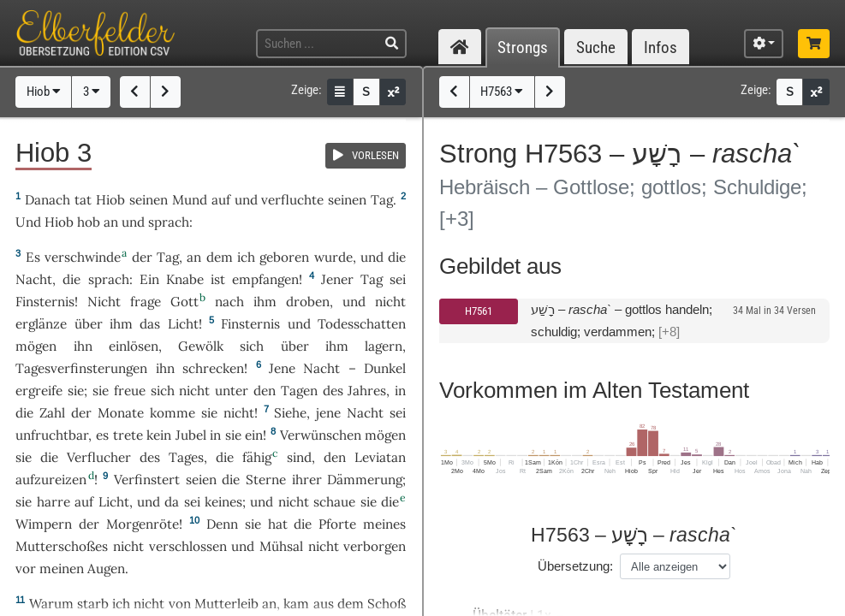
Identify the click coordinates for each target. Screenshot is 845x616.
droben (308, 302)
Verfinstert (147, 480)
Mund (190, 200)
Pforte (337, 524)
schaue (334, 502)
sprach (169, 222)
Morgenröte (143, 524)
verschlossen (188, 546)
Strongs (523, 47)
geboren (284, 257)
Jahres (367, 391)
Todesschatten (362, 324)
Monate (121, 413)
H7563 (502, 92)
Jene (282, 368)
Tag (382, 200)
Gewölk (201, 346)
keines (223, 502)
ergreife (39, 391)
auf (221, 200)
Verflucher (99, 457)
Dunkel (385, 368)
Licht (183, 324)
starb (93, 604)
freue (130, 391)
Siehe (290, 413)
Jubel (191, 435)
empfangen (265, 279)
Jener (337, 279)
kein (159, 435)
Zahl (52, 413)
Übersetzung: (575, 566)
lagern (384, 346)
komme (173, 413)
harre (54, 502)
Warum (51, 604)
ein (254, 435)
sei (398, 279)
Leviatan (380, 457)
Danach (48, 200)
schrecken (213, 368)
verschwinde (83, 257)
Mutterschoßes (62, 546)
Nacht (34, 279)
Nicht (104, 302)
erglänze (41, 324)
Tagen (299, 391)
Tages (186, 457)
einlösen (134, 346)
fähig (257, 457)
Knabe (185, 279)
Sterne (266, 480)
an (111, 222)
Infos (661, 47)
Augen (106, 569)
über (89, 324)
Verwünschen (321, 435)
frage (146, 302)
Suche (596, 47)
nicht (390, 302)
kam (296, 604)
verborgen (375, 546)
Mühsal (281, 546)
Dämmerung (365, 480)
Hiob (44, 92)
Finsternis (45, 302)
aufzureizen (51, 480)
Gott (184, 302)
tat (83, 200)
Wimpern (44, 524)
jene (328, 413)
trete (128, 435)
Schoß (387, 604)
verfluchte (292, 200)
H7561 (479, 311)
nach (229, 302)
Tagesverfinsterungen (81, 368)
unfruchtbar (52, 435)
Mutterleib (226, 604)
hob (89, 222)
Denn (222, 524)
